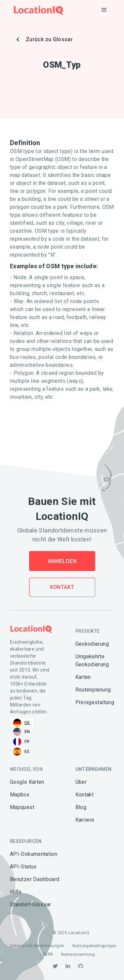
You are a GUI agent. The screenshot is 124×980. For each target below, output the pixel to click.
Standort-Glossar (31, 904)
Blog (81, 807)
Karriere (85, 820)
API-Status (23, 867)
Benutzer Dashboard (35, 879)
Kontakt (62, 587)
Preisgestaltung (95, 702)
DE (22, 723)
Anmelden (62, 561)
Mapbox (20, 795)
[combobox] (22, 723)
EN (22, 732)
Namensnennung (78, 954)
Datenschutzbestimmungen (37, 946)
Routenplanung (93, 690)
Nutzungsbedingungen (94, 946)
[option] (22, 732)
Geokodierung (92, 644)
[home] (37, 10)
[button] (104, 10)
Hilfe (16, 892)
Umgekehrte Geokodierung (92, 660)
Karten (83, 677)
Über (81, 782)
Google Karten (27, 782)
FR (21, 742)
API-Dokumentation (34, 854)
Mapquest (22, 807)
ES (21, 752)
